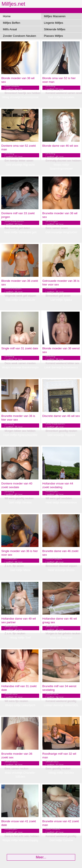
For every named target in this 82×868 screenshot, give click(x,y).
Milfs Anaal (10, 29)
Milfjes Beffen (11, 23)
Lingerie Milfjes (54, 23)
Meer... (41, 857)
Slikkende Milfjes (55, 29)
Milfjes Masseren (55, 16)
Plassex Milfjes (53, 36)
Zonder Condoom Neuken (19, 36)
